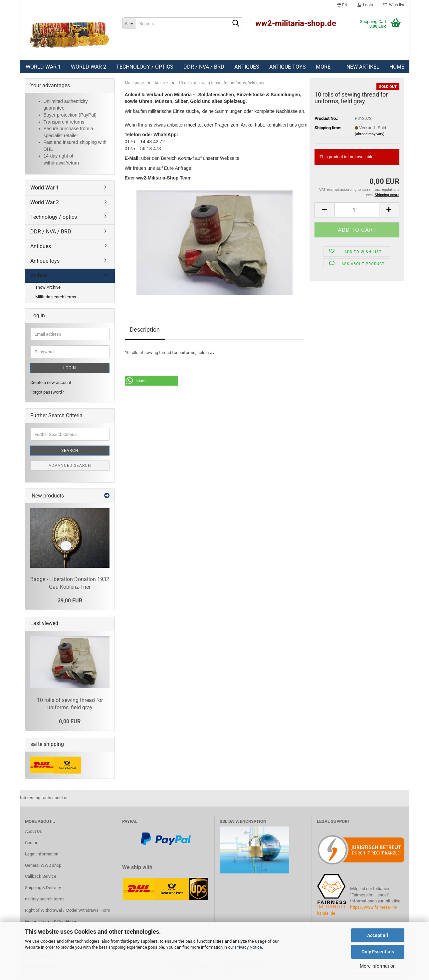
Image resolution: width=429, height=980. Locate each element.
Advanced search (70, 469)
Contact (32, 846)
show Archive (48, 291)
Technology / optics (145, 67)
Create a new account (51, 386)
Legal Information (42, 857)
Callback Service (41, 880)
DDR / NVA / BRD (204, 67)
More (323, 67)
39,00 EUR (70, 604)
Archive (39, 279)
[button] (342, 5)
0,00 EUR (70, 725)
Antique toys (288, 67)
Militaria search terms (56, 300)
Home (397, 67)
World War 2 (89, 67)
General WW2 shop (43, 869)
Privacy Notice (248, 947)
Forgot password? (47, 395)
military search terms (45, 902)
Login (70, 371)
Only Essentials (378, 952)
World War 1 (43, 67)
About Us (33, 835)
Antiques (247, 67)
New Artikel (363, 67)
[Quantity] (357, 213)
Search (70, 454)
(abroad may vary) (370, 137)
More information (378, 966)
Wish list (394, 5)
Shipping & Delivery (43, 891)
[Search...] (129, 23)
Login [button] (365, 5)
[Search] (236, 24)
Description (145, 333)
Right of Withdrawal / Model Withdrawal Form (68, 914)
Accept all (378, 935)
